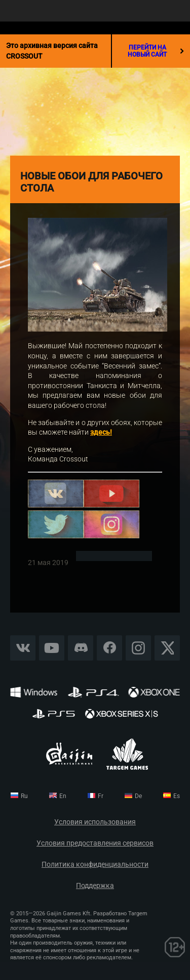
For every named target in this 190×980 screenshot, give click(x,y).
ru (24, 796)
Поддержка (95, 886)
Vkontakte (23, 648)
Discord (81, 648)
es (177, 796)
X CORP (167, 648)
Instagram (138, 648)
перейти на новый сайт (156, 51)
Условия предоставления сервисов (95, 843)
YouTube (52, 648)
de (138, 796)
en (63, 796)
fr (101, 796)
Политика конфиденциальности (95, 865)
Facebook (109, 648)
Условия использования (95, 822)
